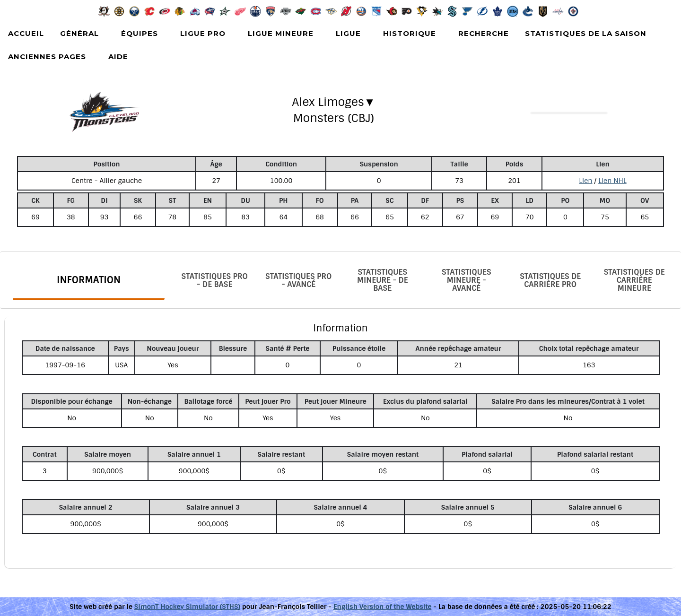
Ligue (348, 33)
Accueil (26, 33)
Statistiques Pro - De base (215, 280)
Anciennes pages (47, 56)
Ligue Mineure (281, 33)
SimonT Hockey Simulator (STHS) (187, 607)
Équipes (140, 33)
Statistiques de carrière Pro (550, 280)
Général (79, 33)
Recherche (484, 33)
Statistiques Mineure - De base (383, 280)
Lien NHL (612, 181)
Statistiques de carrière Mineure (634, 280)
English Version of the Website (383, 607)
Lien (585, 181)
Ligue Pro (203, 33)
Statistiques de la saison (586, 33)
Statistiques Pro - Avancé (298, 280)
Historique (410, 33)
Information (89, 280)
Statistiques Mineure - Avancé (467, 280)
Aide (118, 56)
